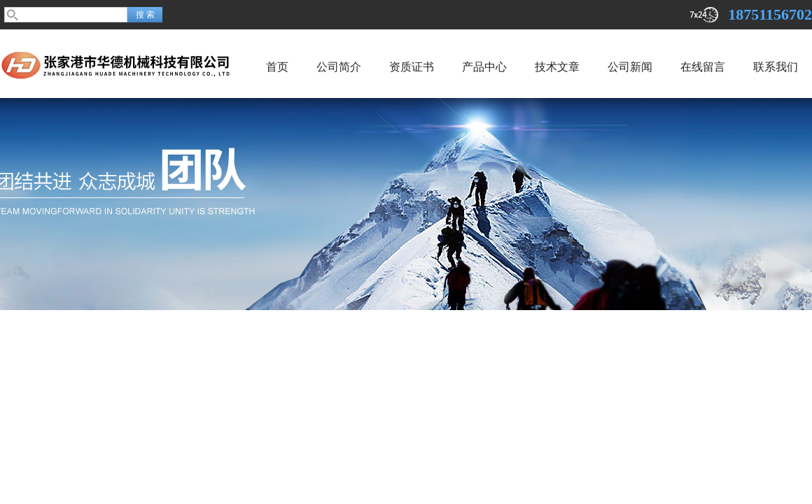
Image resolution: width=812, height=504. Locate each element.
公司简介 (339, 67)
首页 (277, 67)
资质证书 (412, 67)
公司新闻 (630, 67)
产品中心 (484, 67)
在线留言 (703, 67)
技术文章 (557, 67)
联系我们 (776, 67)
